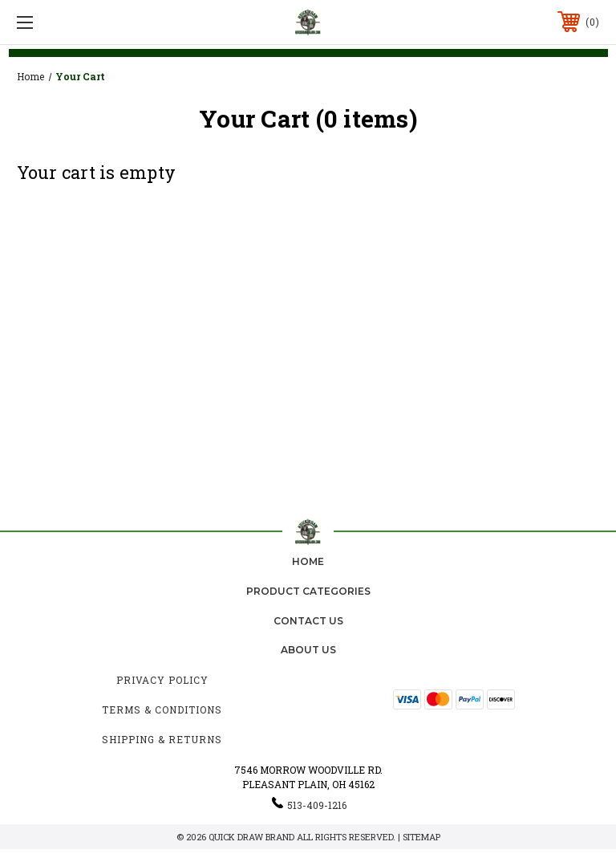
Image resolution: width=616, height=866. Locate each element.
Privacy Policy (162, 680)
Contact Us (308, 621)
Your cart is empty (97, 172)
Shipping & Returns (162, 739)
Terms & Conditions (162, 709)
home (308, 561)
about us (308, 650)
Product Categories (308, 591)
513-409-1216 (317, 805)
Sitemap (421, 837)
